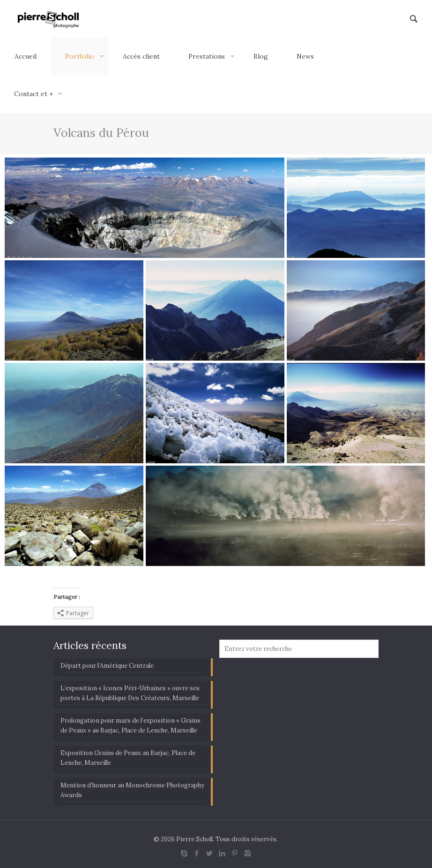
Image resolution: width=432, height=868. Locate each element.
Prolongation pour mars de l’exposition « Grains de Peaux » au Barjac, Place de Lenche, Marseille (130, 725)
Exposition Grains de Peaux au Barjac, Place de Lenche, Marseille (128, 758)
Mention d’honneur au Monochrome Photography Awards (132, 790)
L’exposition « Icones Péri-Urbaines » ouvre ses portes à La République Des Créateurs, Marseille (130, 693)
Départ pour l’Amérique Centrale (107, 666)
